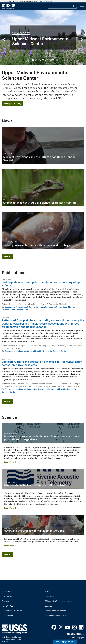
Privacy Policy (51, 596)
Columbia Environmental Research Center (44, 307)
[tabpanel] (43, 37)
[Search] (75, 6)
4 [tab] (43, 60)
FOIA (47, 592)
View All (8, 257)
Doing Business (8, 615)
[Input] (63, 6)
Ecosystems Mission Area (16, 307)
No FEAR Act (7, 606)
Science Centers (21, 33)
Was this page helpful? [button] (65, 642)
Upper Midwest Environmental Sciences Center (47, 351)
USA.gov (48, 606)
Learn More (9, 462)
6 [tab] (50, 60)
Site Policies (7, 596)
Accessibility (7, 592)
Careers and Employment (55, 611)
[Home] (9, 8)
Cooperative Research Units (39, 389)
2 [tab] (36, 60)
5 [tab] (46, 60)
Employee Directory (13, 104)
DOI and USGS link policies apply (59, 601)
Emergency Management (55, 615)
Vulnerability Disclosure (12, 611)
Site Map (6, 601)
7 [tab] (53, 60)
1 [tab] (33, 60)
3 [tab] (40, 60)
